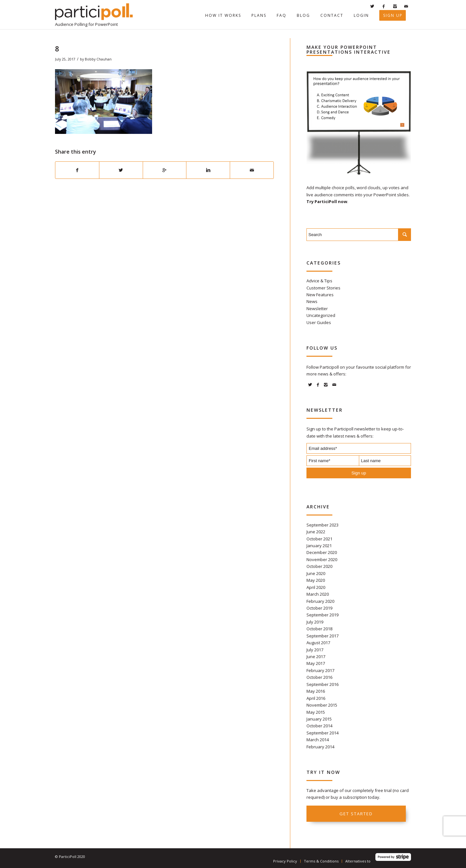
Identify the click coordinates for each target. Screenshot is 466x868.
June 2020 (316, 573)
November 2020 (322, 559)
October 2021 (319, 539)
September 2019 (322, 615)
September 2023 (322, 525)
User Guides (319, 322)
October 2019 (319, 608)
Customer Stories (323, 288)
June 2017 (316, 656)
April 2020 (316, 587)
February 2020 (320, 601)
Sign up (359, 473)
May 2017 (316, 663)
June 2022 (316, 532)
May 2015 (316, 712)
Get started (356, 814)
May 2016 (316, 691)
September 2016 (322, 684)
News (312, 301)
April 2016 (316, 698)
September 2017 (322, 636)
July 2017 (315, 650)
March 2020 (318, 594)
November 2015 (322, 705)
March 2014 (318, 740)
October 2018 (319, 629)
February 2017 (320, 670)
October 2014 (319, 726)
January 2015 (319, 719)
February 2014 (320, 747)
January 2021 (319, 546)
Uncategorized (321, 315)
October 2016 (319, 677)
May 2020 (316, 580)
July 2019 (315, 622)
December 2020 (322, 552)
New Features (320, 295)
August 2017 (318, 643)
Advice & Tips (319, 281)
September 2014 (322, 733)
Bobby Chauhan (98, 59)
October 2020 (319, 566)
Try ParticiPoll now (327, 201)
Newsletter (317, 309)
